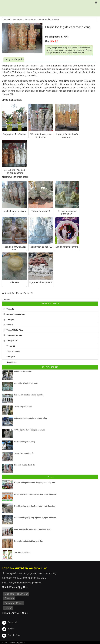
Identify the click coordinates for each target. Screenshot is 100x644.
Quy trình (9, 598)
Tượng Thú (11, 320)
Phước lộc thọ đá (26, 19)
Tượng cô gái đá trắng (23, 407)
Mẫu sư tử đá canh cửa (23, 372)
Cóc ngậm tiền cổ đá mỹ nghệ (26, 383)
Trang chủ (7, 19)
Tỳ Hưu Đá (11, 346)
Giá (47, 41)
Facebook (13, 622)
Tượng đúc (11, 357)
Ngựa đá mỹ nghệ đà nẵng (25, 442)
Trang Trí (10, 325)
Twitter (11, 629)
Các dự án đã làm (14, 603)
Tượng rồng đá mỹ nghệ (24, 453)
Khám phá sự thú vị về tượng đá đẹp (29, 541)
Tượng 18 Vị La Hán (14, 335)
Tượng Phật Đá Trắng (15, 330)
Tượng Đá (10, 309)
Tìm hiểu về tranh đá (22, 553)
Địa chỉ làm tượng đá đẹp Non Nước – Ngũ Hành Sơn (35, 506)
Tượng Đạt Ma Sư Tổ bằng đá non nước (30, 430)
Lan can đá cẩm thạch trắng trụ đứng (29, 395)
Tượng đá (15, 19)
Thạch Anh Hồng (13, 352)
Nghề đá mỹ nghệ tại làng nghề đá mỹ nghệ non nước (35, 518)
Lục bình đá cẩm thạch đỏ (25, 465)
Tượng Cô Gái (12, 341)
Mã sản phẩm (52, 37)
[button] (96, 3)
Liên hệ (8, 608)
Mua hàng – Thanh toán (16, 594)
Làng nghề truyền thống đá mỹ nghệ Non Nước (33, 529)
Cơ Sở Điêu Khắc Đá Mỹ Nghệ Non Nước (50, 8)
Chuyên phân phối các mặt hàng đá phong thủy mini (35, 483)
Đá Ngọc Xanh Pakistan (16, 314)
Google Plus (14, 635)
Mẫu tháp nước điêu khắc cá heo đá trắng (31, 418)
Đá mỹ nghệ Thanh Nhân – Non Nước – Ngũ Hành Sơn (35, 494)
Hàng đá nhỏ (12, 362)
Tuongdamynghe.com (17, 642)
